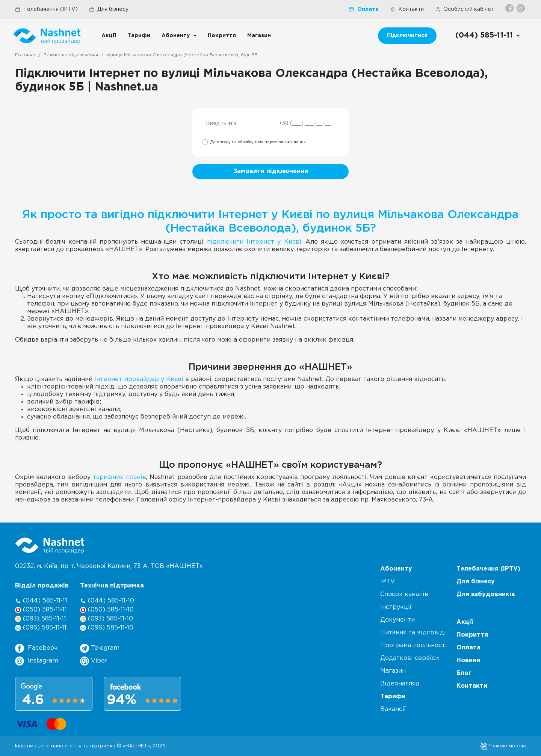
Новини (468, 660)
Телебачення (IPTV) (46, 9)
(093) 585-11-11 (41, 619)
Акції (109, 36)
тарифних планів (119, 477)
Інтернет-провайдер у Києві (139, 379)
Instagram (37, 661)
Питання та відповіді (413, 633)
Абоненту (176, 36)
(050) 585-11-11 (41, 610)
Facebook (36, 648)
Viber (94, 661)
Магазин (259, 36)
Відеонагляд (400, 684)
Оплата (364, 9)
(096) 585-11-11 (41, 628)
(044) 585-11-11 (41, 601)
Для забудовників (486, 594)
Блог (464, 673)
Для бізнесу (109, 9)
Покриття (222, 36)
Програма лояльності (414, 645)
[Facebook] (510, 8)
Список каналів (404, 594)
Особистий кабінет (465, 9)
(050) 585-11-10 (107, 610)
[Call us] (488, 36)
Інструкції (396, 607)
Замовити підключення (271, 171)
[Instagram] (521, 8)
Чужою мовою (503, 746)
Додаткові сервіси (410, 658)
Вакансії (393, 709)
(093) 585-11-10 (107, 619)
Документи (397, 620)
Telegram (100, 648)
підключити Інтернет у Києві (254, 242)
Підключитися (407, 36)
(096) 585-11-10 (107, 628)
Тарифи (139, 36)
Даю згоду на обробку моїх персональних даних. (258, 142)
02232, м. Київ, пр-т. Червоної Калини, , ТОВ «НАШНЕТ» (109, 566)
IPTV (388, 582)
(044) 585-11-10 (107, 601)
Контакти (407, 9)
